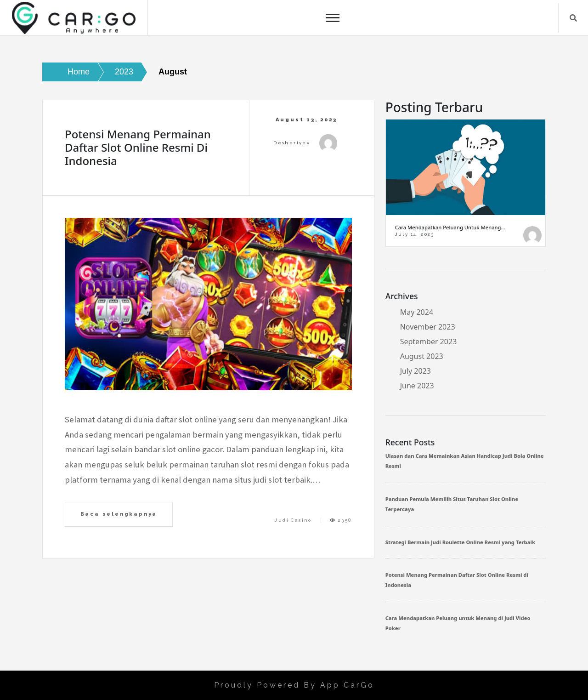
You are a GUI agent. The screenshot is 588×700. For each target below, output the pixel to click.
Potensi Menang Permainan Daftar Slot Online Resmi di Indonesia (138, 147)
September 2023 (429, 341)
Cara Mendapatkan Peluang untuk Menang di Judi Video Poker (458, 623)
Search (573, 18)
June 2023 (417, 386)
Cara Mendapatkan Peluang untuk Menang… (450, 227)
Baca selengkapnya (119, 514)
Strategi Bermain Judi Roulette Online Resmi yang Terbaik (460, 542)
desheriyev (292, 143)
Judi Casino (293, 520)
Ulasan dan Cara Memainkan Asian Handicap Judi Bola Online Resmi (465, 461)
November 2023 (428, 327)
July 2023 (416, 371)
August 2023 (422, 356)
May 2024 (417, 312)
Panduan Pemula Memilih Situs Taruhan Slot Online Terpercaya (452, 504)
